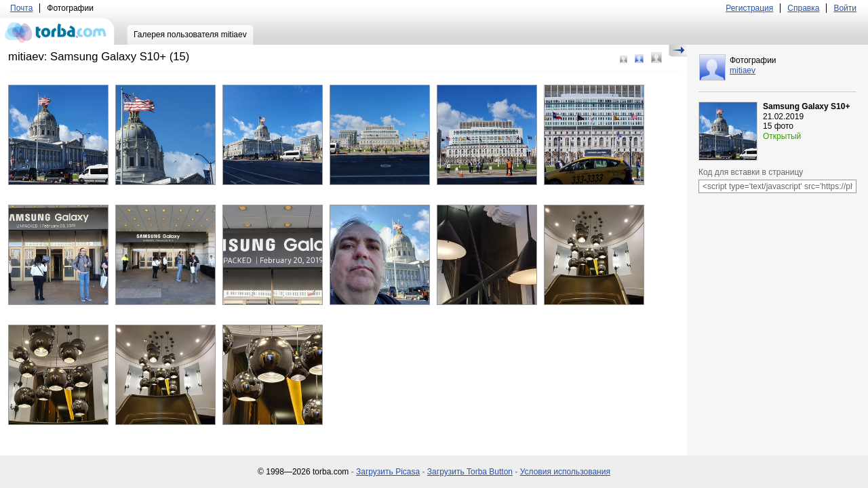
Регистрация (749, 8)
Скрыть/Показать (678, 51)
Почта (21, 8)
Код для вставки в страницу (751, 172)
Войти (845, 8)
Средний (639, 59)
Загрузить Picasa (388, 472)
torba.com (57, 31)
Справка (803, 8)
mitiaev (743, 70)
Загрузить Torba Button (470, 472)
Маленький (624, 59)
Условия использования (565, 472)
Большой (656, 58)
